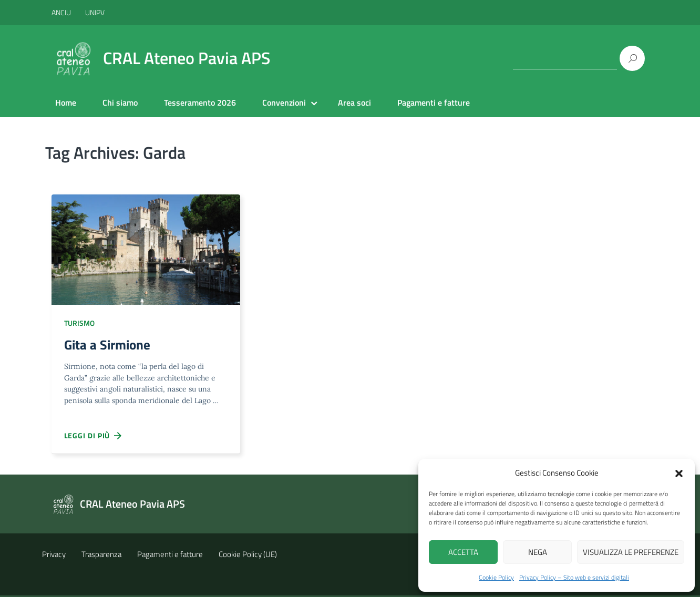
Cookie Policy (496, 577)
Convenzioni (284, 102)
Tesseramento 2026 (200, 102)
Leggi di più (94, 437)
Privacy (54, 556)
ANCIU (62, 12)
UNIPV (95, 12)
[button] (679, 472)
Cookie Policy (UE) (248, 556)
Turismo (79, 323)
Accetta (463, 552)
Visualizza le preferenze (631, 552)
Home (66, 102)
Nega (538, 552)
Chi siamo (120, 102)
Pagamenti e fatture (434, 102)
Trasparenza (101, 556)
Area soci (354, 102)
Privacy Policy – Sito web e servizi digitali (574, 577)
